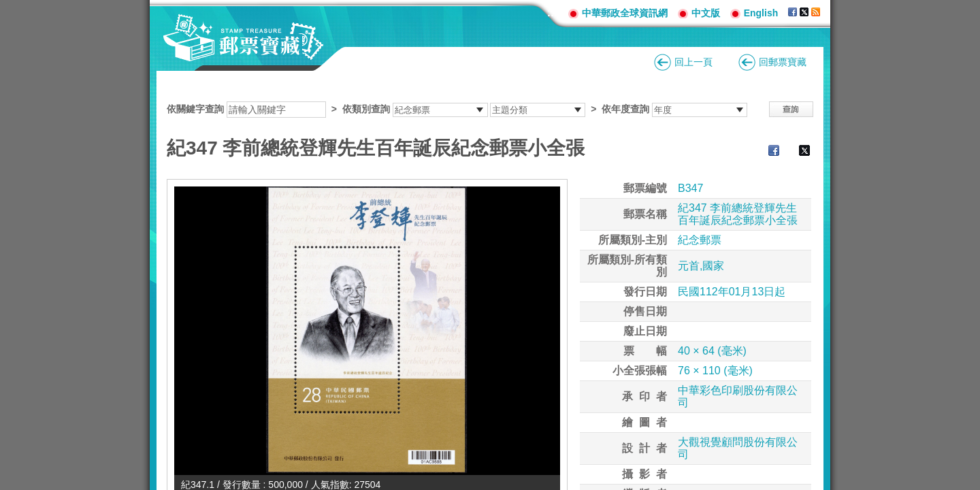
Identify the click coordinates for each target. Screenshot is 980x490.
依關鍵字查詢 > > (457, 109)
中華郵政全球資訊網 (625, 13)
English (761, 13)
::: (553, 13)
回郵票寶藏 (783, 62)
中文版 (706, 13)
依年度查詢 (625, 109)
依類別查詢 (366, 109)
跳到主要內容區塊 (7, 7)
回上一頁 (693, 62)
